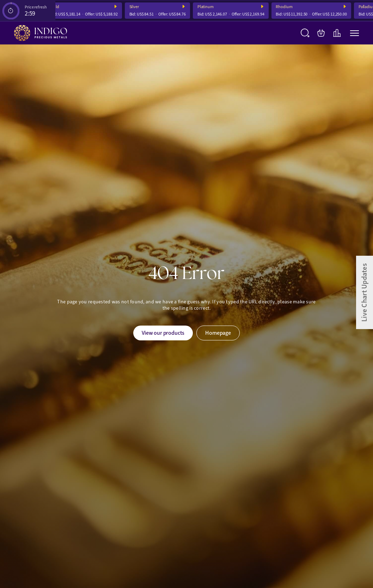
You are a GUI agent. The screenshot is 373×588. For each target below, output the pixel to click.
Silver (136, 7)
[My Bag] (321, 33)
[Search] (305, 33)
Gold (57, 7)
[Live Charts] (337, 33)
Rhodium (286, 7)
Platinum (207, 7)
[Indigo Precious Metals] (41, 33)
